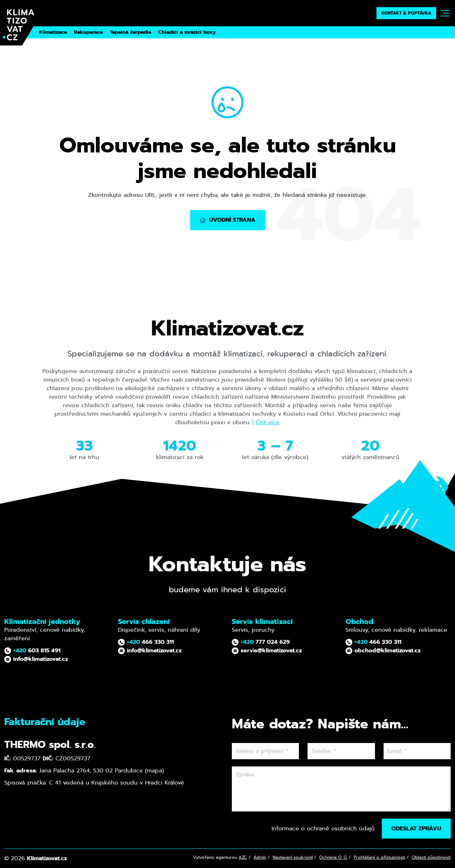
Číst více (267, 422)
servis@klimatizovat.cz (267, 650)
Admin (260, 857)
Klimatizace (53, 32)
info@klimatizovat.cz (36, 659)
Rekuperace (88, 32)
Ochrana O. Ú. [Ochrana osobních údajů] (333, 857)
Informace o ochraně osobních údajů (323, 828)
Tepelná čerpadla (130, 32)
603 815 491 (32, 650)
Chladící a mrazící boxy (187, 32)
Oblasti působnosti (431, 857)
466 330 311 (146, 642)
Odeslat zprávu (416, 828)
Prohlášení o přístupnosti (379, 857)
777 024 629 (261, 642)
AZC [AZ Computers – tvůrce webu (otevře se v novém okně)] (243, 857)
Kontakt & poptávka (406, 13)
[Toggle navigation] (445, 13)
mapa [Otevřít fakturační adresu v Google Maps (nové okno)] (154, 770)
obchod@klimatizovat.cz (383, 650)
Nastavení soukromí (293, 857)
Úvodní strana (228, 220)
